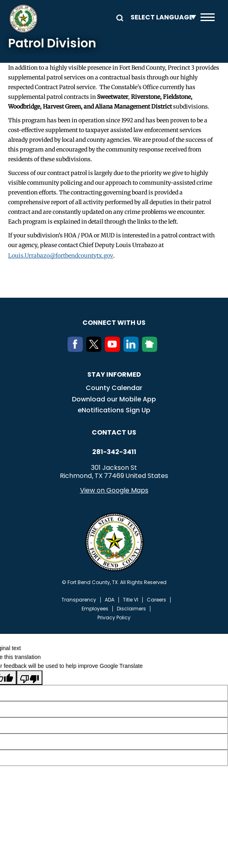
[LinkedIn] (133, 350)
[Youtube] (114, 350)
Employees (95, 609)
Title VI (131, 600)
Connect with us (114, 323)
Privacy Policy (114, 618)
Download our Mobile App (114, 399)
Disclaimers (131, 609)
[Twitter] (95, 350)
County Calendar (114, 388)
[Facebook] (77, 350)
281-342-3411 (114, 452)
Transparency (79, 600)
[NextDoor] (151, 350)
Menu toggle (208, 17)
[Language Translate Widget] (161, 17)
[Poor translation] (30, 678)
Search (118, 17)
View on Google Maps (114, 490)
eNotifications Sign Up (114, 410)
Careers (156, 600)
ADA (110, 600)
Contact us (114, 432)
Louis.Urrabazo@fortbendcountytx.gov (61, 256)
